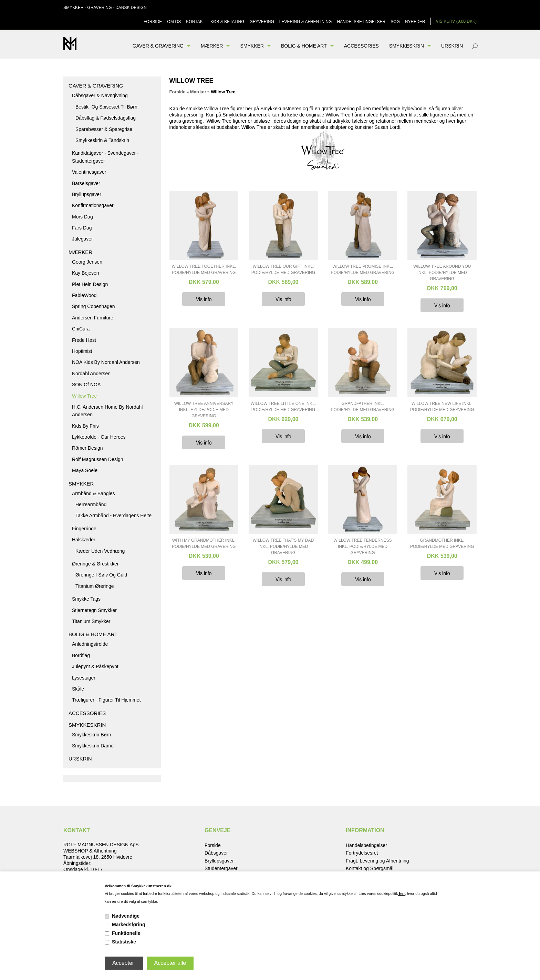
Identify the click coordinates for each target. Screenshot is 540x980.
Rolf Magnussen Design (98, 459)
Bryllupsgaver (87, 194)
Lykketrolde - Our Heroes (99, 437)
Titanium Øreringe (95, 586)
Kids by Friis (85, 426)
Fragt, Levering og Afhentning (377, 861)
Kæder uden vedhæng (100, 551)
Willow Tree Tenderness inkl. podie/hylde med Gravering (363, 547)
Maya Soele (85, 470)
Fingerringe (84, 529)
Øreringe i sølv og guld (101, 575)
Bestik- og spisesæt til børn (106, 107)
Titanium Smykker (91, 621)
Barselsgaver (86, 183)
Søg (395, 22)
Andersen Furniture (93, 318)
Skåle (78, 689)
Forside (153, 22)
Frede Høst (84, 340)
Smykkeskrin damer (94, 746)
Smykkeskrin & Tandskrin (102, 140)
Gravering (262, 22)
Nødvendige (126, 916)
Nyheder (415, 22)
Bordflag (81, 655)
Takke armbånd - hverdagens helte (113, 515)
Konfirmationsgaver (93, 205)
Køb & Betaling (227, 22)
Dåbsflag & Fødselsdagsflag (106, 118)
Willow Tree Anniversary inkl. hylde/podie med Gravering (204, 410)
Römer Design (87, 448)
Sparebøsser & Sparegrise (104, 129)
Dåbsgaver (216, 853)
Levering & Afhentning (306, 22)
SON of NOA (86, 385)
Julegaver (82, 239)
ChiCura (81, 329)
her (402, 894)
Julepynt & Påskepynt (95, 666)
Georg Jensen (87, 262)
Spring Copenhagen (94, 306)
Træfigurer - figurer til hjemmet (106, 700)
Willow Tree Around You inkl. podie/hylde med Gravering (442, 273)
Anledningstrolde (90, 644)
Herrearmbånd (91, 504)
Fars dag (82, 228)
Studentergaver (221, 868)
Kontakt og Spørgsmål (370, 868)
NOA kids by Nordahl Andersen (106, 362)
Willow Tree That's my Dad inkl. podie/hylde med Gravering (283, 547)
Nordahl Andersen (91, 374)
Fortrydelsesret (362, 853)
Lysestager (84, 678)
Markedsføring (128, 925)
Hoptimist (82, 351)
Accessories (361, 46)
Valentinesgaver (89, 172)
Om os (174, 22)
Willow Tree (84, 396)
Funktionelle (126, 933)
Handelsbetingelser (361, 22)
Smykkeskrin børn (92, 735)
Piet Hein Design (90, 284)
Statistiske (124, 942)
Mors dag (82, 217)
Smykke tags (86, 599)
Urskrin (452, 46)
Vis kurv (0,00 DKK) (456, 21)
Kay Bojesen (86, 273)
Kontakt (196, 22)
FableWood (84, 295)
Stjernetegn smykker (94, 610)
